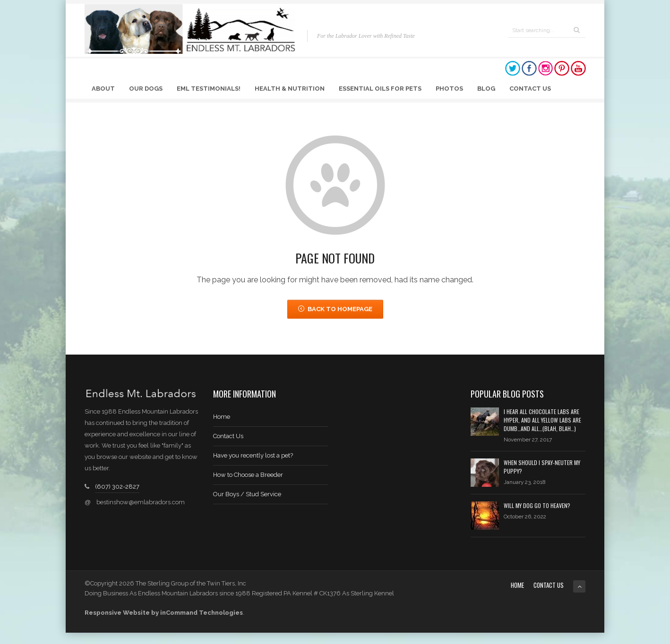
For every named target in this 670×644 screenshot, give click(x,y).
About (103, 89)
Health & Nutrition (290, 89)
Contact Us (530, 89)
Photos (449, 89)
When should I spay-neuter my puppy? (542, 467)
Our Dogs (146, 89)
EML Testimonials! (209, 89)
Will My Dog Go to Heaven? (537, 505)
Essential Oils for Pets (380, 89)
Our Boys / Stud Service (247, 494)
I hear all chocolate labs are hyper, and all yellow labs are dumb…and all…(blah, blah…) (542, 420)
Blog (486, 89)
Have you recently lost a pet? (253, 455)
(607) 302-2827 (117, 487)
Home (222, 417)
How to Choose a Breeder (248, 475)
